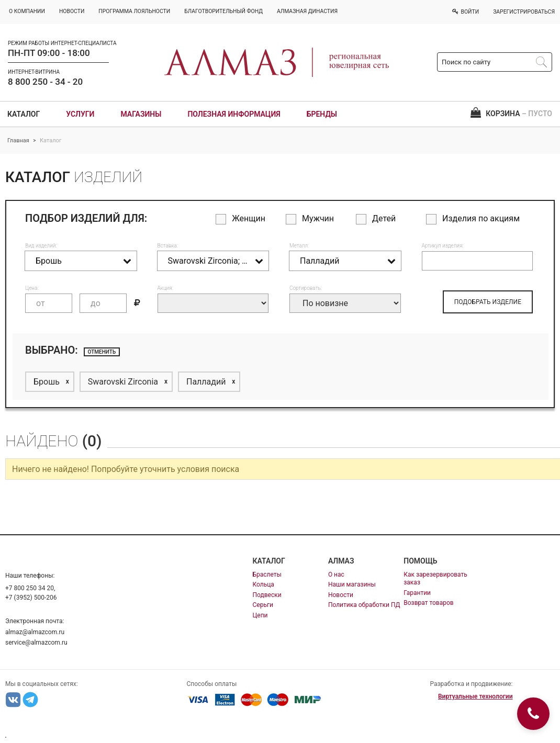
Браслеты (267, 575)
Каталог (24, 114)
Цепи (260, 615)
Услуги (80, 114)
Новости (341, 595)
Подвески (267, 595)
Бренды (322, 114)
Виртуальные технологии (475, 696)
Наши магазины (352, 584)
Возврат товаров (428, 603)
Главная (18, 140)
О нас (336, 575)
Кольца (264, 584)
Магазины (141, 114)
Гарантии (417, 593)
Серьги (263, 605)
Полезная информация (234, 114)
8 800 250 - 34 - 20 (45, 82)
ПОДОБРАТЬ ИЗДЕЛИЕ (488, 302)
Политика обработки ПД (364, 605)
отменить (102, 352)
